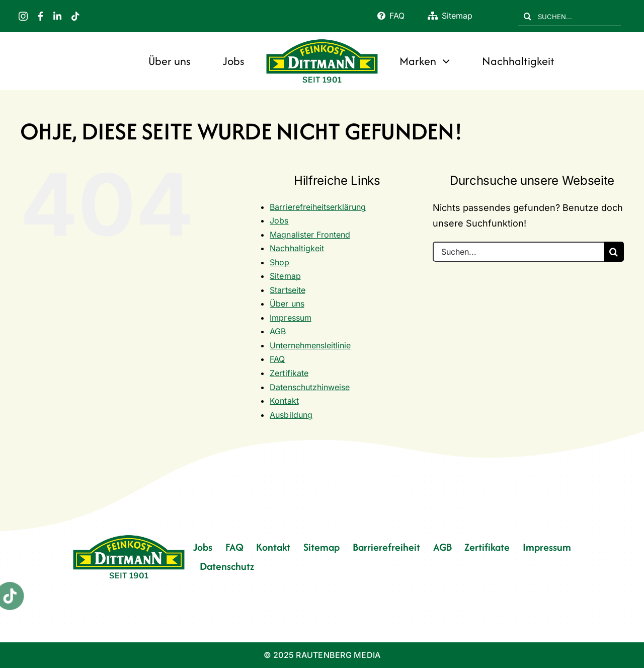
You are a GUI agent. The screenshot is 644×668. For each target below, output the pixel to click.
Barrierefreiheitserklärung (317, 207)
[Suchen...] (518, 252)
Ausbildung (291, 415)
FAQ (277, 359)
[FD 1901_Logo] (322, 41)
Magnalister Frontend (310, 235)
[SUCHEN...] (569, 16)
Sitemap (285, 276)
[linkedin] (57, 16)
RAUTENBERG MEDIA (338, 655)
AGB (278, 331)
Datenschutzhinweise (309, 387)
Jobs (279, 220)
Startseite (287, 290)
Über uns (287, 304)
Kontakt (284, 401)
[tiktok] (75, 16)
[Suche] (528, 16)
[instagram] (23, 16)
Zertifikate (289, 373)
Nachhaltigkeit (297, 248)
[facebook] (41, 16)
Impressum (290, 318)
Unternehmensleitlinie (310, 345)
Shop (279, 262)
